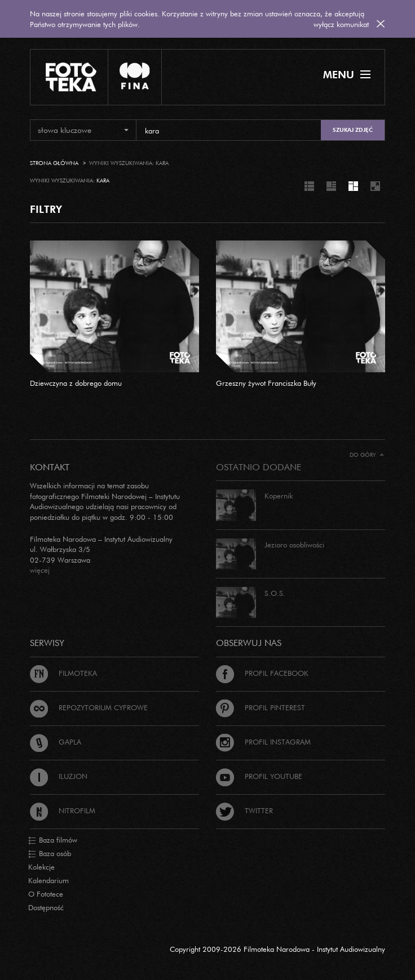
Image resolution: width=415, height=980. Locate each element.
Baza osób (50, 854)
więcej (40, 570)
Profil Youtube (259, 776)
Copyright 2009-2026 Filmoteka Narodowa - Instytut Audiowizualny (277, 949)
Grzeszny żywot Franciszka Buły (266, 383)
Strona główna (54, 163)
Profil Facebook (262, 673)
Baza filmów (53, 840)
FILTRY (46, 209)
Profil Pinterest (261, 707)
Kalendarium (48, 880)
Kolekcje (41, 867)
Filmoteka (63, 673)
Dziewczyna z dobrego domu (76, 383)
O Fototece (46, 894)
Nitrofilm (63, 810)
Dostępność (46, 907)
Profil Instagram (263, 742)
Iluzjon (59, 776)
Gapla (56, 742)
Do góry (367, 455)
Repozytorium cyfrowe (89, 707)
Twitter (244, 810)
